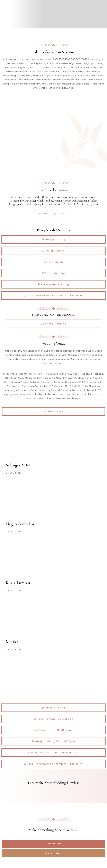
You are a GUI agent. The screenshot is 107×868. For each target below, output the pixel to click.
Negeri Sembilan (20, 524)
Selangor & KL (18, 465)
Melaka (12, 642)
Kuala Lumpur (18, 583)
